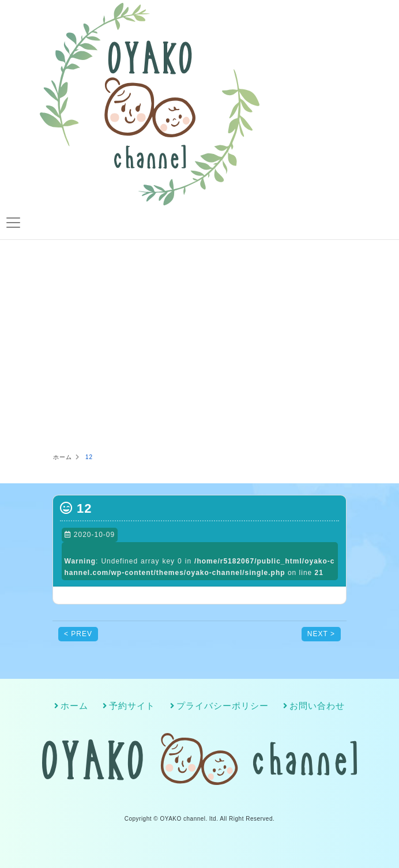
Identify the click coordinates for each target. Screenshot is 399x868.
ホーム (74, 706)
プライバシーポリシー (223, 706)
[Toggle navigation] (13, 223)
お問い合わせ (317, 706)
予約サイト (132, 706)
